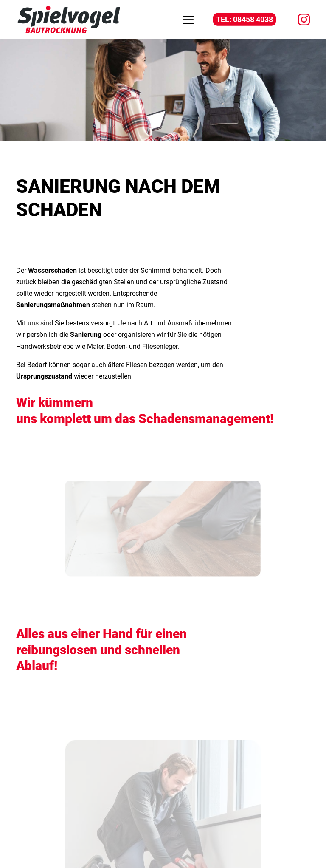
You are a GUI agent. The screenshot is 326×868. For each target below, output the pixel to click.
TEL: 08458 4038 (244, 19)
